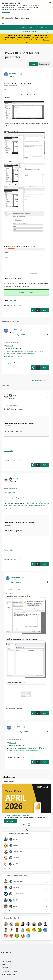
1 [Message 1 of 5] (10, 305)
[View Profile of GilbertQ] (15, 395)
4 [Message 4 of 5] (10, 363)
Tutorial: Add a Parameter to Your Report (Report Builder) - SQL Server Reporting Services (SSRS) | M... (26, 506)
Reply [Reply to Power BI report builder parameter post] (45, 310)
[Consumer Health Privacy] (27, 974)
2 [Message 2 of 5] (10, 559)
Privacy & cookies (6, 961)
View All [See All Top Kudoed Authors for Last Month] (7, 910)
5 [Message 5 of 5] (10, 460)
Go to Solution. (29, 292)
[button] (33, 64)
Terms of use (5, 964)
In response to (17, 335)
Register (23, 27)
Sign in (30, 27)
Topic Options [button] (44, 64)
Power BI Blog (9, 451)
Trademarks (4, 967)
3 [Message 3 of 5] (12, 708)
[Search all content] (36, 32)
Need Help (13, 301)
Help (36, 27)
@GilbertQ (10, 346)
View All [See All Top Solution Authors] (7, 868)
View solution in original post (14, 356)
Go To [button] (43, 27)
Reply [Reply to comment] (45, 368)
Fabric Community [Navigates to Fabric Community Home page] (23, 18)
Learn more (6, 12)
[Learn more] (10, 821)
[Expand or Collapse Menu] (3, 23)
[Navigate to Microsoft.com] (7, 18)
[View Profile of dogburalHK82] (14, 74)
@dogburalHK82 (12, 493)
